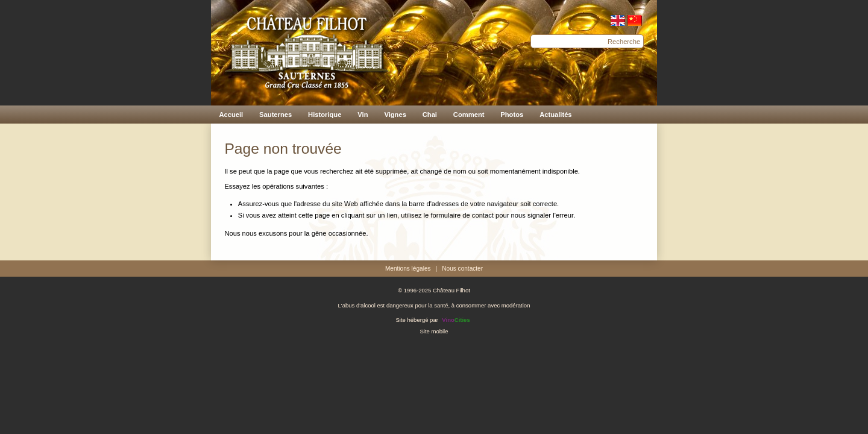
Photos (512, 115)
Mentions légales (408, 269)
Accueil (231, 115)
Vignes (395, 115)
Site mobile (434, 331)
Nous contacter (462, 269)
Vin (363, 115)
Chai (430, 115)
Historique (325, 115)
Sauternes (275, 115)
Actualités (555, 115)
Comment (469, 115)
